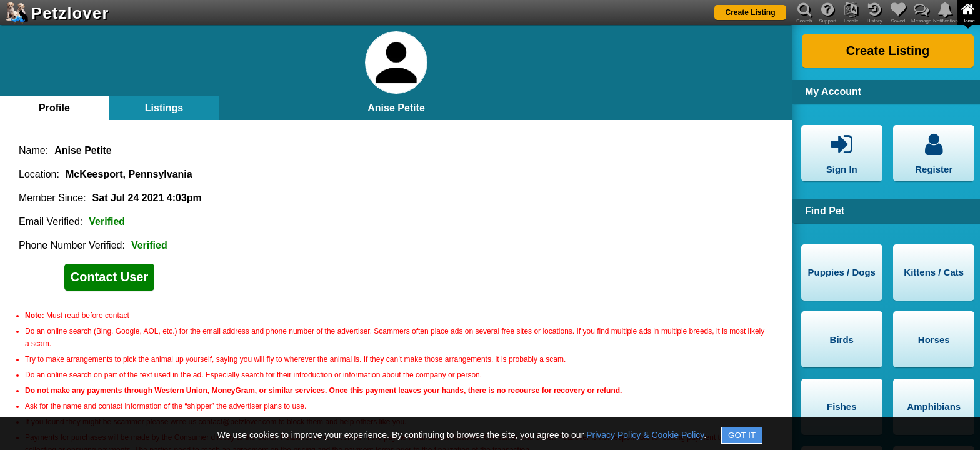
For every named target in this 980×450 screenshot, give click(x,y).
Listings (164, 108)
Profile (54, 108)
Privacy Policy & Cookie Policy (645, 435)
